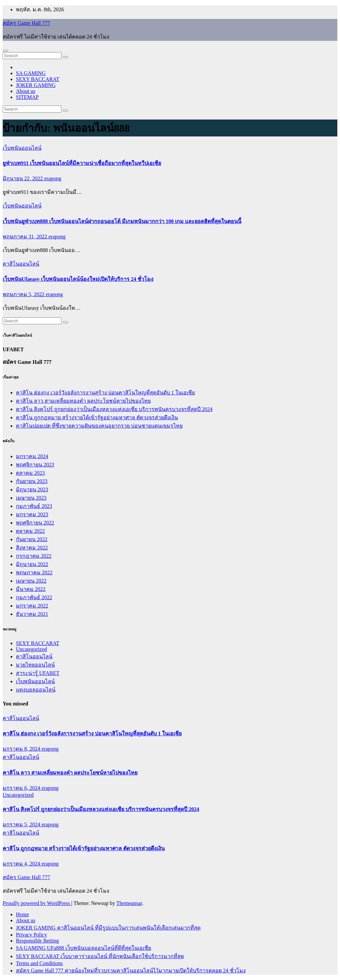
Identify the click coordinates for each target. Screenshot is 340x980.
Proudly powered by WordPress (37, 903)
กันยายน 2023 (32, 481)
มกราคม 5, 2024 (22, 824)
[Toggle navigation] (5, 51)
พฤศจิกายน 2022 (35, 523)
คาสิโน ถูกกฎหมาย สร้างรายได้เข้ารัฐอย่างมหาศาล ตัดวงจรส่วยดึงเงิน (97, 417)
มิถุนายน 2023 (32, 490)
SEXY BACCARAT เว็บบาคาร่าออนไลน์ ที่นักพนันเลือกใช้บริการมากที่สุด (100, 956)
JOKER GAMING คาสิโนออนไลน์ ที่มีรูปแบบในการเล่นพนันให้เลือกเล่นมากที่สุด (108, 928)
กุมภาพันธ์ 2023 (34, 506)
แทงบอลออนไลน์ (36, 690)
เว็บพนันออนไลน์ (22, 148)
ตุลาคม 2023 (30, 473)
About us (26, 91)
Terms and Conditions (39, 963)
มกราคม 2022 (32, 606)
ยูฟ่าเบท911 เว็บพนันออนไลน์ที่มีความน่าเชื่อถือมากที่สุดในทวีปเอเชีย (82, 163)
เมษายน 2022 (31, 581)
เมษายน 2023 (31, 498)
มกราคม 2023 (32, 514)
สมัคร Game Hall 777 (26, 23)
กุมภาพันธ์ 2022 (34, 597)
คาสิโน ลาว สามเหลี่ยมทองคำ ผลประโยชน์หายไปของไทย (83, 401)
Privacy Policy (32, 935)
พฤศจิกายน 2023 (35, 465)
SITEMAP (27, 97)
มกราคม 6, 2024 (22, 788)
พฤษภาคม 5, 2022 (24, 294)
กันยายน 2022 (32, 539)
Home (22, 914)
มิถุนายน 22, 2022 (23, 178)
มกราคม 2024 (32, 456)
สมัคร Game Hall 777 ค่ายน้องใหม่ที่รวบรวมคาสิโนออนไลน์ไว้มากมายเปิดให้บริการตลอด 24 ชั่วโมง (131, 971)
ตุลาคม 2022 (30, 531)
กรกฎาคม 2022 (34, 556)
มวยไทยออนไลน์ (35, 665)
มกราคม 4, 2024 (22, 864)
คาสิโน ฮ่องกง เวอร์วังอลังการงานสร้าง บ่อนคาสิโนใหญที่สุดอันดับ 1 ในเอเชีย (105, 393)
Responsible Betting (37, 941)
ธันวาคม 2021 (32, 614)
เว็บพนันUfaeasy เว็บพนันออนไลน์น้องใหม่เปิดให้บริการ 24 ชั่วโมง (78, 279)
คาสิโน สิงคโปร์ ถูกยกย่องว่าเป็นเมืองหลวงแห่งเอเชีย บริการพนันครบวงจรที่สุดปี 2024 (114, 409)
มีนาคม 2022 (31, 589)
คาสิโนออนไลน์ (21, 264)
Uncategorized (31, 649)
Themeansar (129, 903)
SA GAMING (31, 73)
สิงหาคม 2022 (32, 548)
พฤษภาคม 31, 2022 (26, 237)
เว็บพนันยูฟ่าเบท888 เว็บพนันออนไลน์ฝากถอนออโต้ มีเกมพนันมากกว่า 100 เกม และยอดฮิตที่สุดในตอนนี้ (122, 221)
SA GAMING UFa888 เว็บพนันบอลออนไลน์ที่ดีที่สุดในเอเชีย (84, 948)
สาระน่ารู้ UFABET (38, 673)
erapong (53, 178)
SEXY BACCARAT (38, 79)
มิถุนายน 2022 (32, 564)
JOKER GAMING (36, 85)
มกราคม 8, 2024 (22, 749)
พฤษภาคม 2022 (34, 572)
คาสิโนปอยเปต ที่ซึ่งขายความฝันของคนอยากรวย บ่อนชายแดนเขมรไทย (99, 426)
